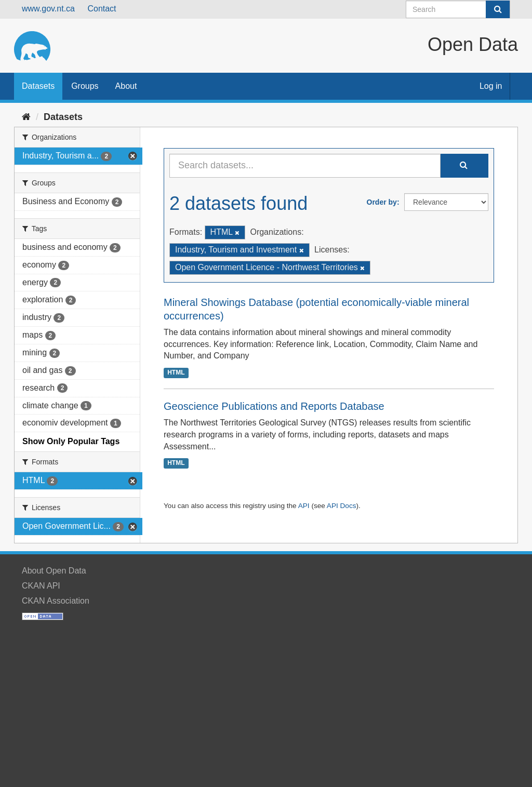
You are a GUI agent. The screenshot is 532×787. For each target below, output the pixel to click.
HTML (176, 372)
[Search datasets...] (305, 166)
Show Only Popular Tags (71, 441)
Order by (382, 202)
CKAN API (41, 586)
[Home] (26, 117)
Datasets (38, 86)
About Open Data (54, 571)
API (304, 506)
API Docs (342, 506)
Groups (85, 86)
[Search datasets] (458, 9)
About (126, 86)
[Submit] (498, 9)
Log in (491, 86)
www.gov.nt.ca (48, 9)
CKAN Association (56, 601)
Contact (102, 9)
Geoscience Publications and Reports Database (274, 406)
